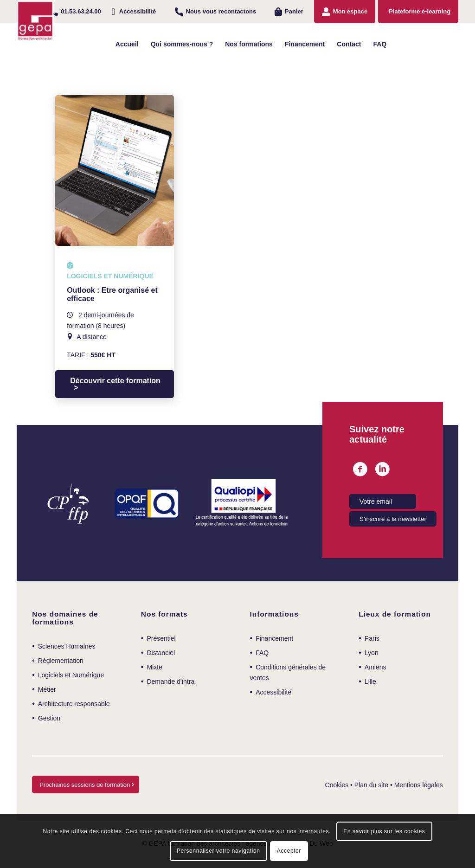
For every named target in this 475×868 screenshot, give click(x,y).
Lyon (372, 653)
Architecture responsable (74, 704)
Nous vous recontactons (221, 11)
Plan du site (371, 785)
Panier (294, 11)
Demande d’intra (170, 682)
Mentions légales (419, 785)
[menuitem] (75, 12)
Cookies (337, 785)
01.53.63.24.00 (81, 11)
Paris (372, 638)
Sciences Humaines (67, 646)
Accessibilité (138, 11)
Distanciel (161, 653)
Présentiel (161, 638)
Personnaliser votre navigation (218, 851)
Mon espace (350, 11)
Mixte (154, 667)
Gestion (49, 718)
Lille (370, 682)
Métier (47, 689)
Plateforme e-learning (420, 11)
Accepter (289, 851)
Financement (274, 638)
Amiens (376, 667)
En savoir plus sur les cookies (384, 831)
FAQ (262, 653)
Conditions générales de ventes (288, 672)
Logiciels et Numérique (71, 675)
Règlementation (61, 661)
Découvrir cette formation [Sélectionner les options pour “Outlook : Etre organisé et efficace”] (115, 381)
